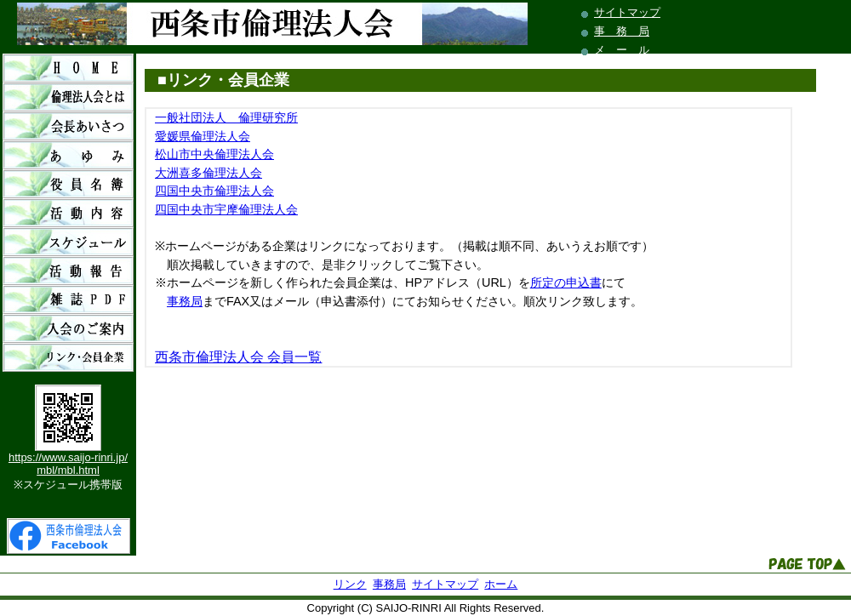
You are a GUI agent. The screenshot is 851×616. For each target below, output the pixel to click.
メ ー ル (622, 50)
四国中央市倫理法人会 (214, 191)
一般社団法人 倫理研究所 (226, 117)
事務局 (185, 301)
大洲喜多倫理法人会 (208, 173)
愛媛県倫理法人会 (203, 136)
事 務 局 (622, 31)
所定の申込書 (566, 282)
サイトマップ (627, 12)
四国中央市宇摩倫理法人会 (226, 209)
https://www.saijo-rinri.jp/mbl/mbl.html (68, 464)
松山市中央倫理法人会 (214, 154)
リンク (350, 584)
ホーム (501, 584)
